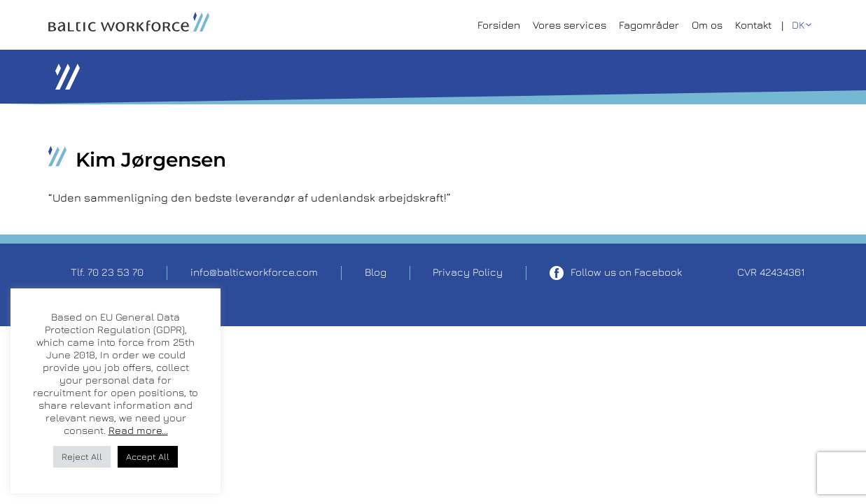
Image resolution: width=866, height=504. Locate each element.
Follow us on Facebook (616, 273)
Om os (707, 25)
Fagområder (649, 25)
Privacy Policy (468, 272)
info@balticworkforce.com (254, 272)
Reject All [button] (82, 456)
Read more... (138, 430)
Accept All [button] (148, 456)
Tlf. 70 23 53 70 (107, 272)
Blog (376, 272)
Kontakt (753, 25)
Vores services (570, 25)
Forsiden (499, 25)
